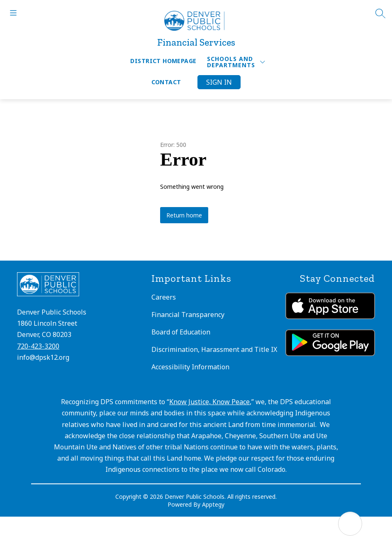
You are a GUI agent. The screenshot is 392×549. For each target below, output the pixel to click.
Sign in (219, 82)
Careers (164, 297)
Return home (184, 215)
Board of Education (181, 332)
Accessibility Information (190, 367)
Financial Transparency (188, 315)
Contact (166, 82)
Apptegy (213, 504)
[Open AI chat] (350, 524)
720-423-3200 (38, 346)
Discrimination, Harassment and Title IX (214, 349)
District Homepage (163, 61)
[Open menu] (13, 13)
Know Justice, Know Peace (209, 402)
